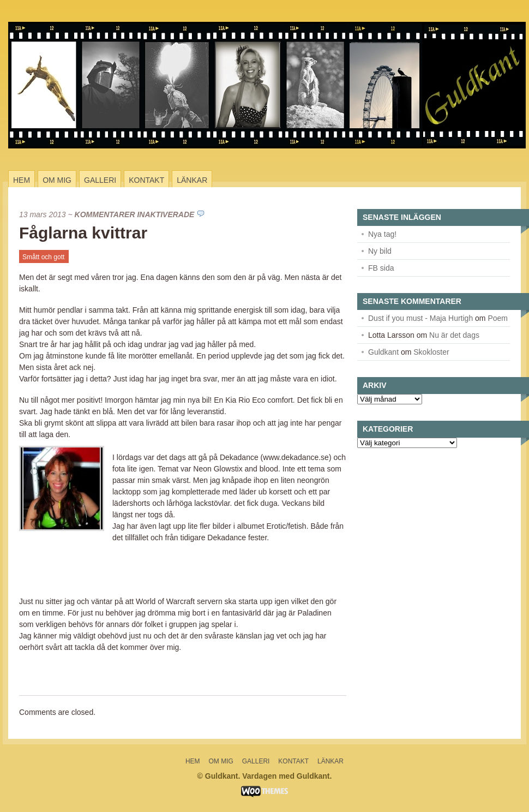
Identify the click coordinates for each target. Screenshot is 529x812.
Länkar (192, 180)
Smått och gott (43, 257)
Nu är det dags (454, 335)
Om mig (57, 180)
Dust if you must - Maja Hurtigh (420, 318)
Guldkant (383, 352)
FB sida (381, 268)
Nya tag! (382, 234)
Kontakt (146, 180)
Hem (22, 180)
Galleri (100, 180)
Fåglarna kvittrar (83, 233)
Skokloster (431, 352)
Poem (498, 318)
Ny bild (380, 251)
